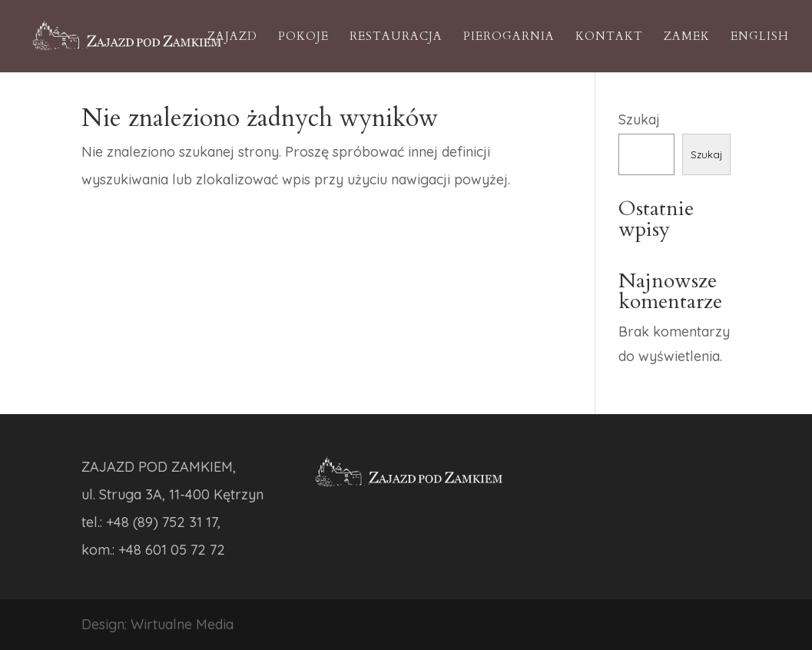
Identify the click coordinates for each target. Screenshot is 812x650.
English (760, 37)
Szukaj (639, 119)
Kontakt (609, 37)
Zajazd (232, 37)
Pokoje (303, 37)
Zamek (687, 37)
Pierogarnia (509, 37)
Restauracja (396, 37)
